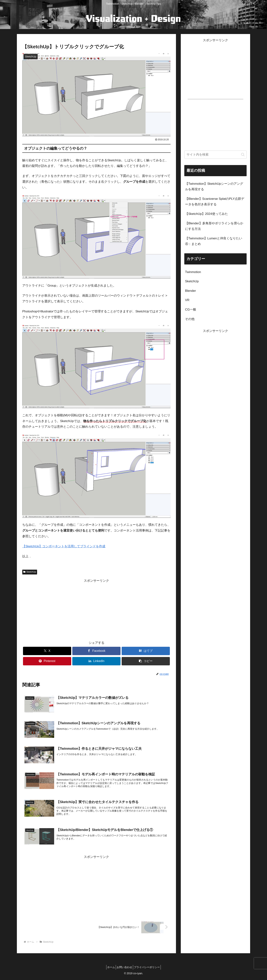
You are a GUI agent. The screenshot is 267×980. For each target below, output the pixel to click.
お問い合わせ (124, 968)
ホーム (109, 968)
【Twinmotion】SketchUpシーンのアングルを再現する (214, 187)
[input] (215, 155)
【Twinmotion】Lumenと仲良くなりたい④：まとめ (214, 241)
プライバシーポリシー (149, 968)
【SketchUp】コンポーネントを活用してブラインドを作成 (64, 546)
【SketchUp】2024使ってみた (206, 214)
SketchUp (30, 572)
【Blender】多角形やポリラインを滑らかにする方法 (214, 226)
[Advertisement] (96, 610)
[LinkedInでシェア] (96, 661)
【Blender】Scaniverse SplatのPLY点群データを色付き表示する (215, 202)
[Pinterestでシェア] (47, 661)
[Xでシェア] (47, 651)
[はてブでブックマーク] (146, 651)
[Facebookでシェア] (96, 651)
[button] (146, 661)
